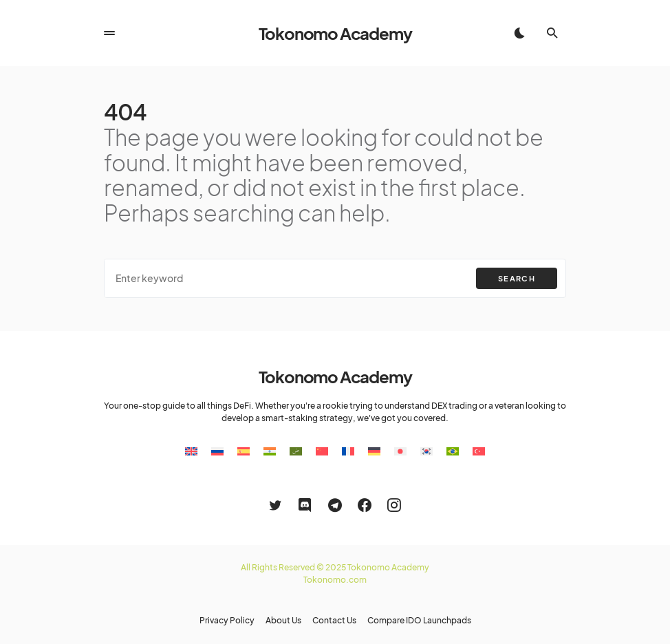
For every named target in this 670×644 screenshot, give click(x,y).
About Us (283, 621)
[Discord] (305, 505)
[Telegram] (335, 505)
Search (517, 278)
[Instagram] (394, 505)
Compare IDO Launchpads (419, 621)
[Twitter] (275, 505)
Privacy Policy (227, 621)
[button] (109, 33)
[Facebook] (365, 505)
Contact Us (334, 621)
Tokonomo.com (335, 580)
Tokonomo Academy (335, 33)
